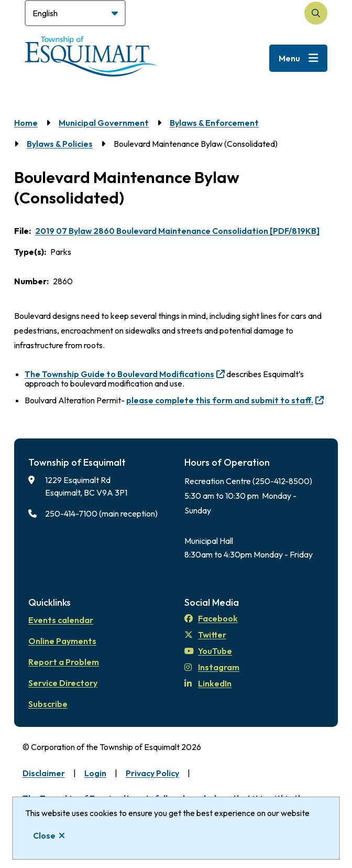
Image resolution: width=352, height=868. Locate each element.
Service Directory (63, 683)
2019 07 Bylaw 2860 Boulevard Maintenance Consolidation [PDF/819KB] (177, 231)
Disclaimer (44, 773)
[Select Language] (75, 13)
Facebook (211, 618)
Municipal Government (104, 123)
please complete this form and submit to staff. (220, 400)
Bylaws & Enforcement (214, 123)
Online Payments (62, 641)
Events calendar (61, 620)
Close (44, 835)
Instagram (212, 667)
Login (95, 773)
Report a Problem (64, 662)
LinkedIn (208, 683)
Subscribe (48, 704)
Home (26, 123)
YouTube (208, 651)
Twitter (205, 635)
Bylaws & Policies (60, 144)
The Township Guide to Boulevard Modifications (119, 374)
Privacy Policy (152, 773)
